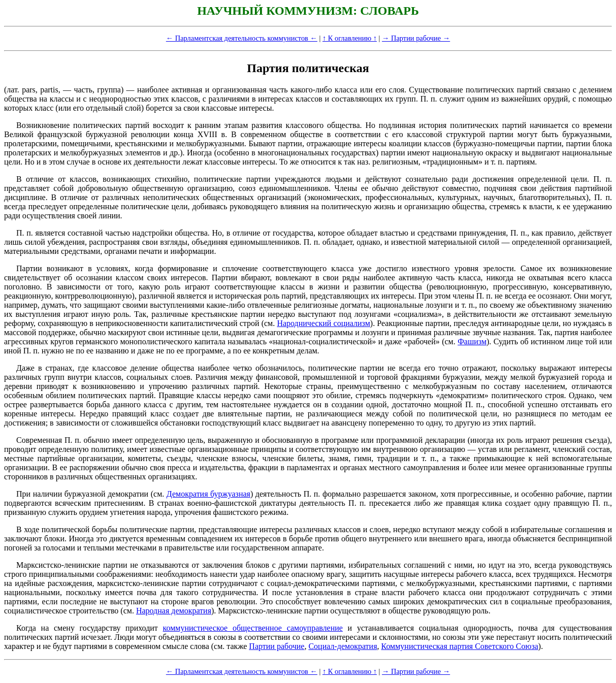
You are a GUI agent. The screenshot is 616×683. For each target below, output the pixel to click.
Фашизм (472, 341)
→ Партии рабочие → (416, 38)
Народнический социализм (323, 323)
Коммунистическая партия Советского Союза (460, 646)
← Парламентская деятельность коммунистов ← (242, 38)
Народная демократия (174, 611)
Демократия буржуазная (208, 494)
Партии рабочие (277, 646)
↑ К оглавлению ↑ (350, 38)
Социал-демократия (343, 646)
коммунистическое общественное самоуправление (253, 628)
